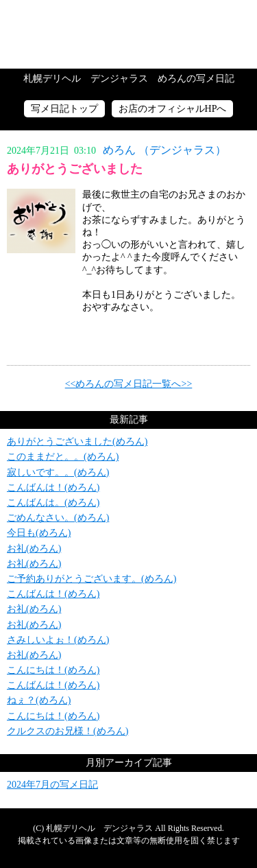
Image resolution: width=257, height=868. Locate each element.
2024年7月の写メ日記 (52, 785)
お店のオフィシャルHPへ (173, 109)
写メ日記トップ (64, 109)
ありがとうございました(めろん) (77, 442)
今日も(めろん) (39, 533)
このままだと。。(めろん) (63, 457)
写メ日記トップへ (128, 34)
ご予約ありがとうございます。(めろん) (91, 579)
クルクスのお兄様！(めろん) (68, 731)
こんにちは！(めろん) (53, 670)
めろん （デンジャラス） (164, 150)
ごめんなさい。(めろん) (58, 518)
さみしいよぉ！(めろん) (58, 640)
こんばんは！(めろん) (53, 488)
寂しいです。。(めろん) (58, 472)
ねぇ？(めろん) (39, 700)
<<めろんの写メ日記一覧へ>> (129, 384)
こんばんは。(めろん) (53, 503)
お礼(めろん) (34, 549)
